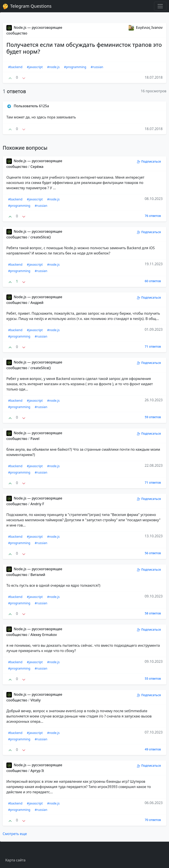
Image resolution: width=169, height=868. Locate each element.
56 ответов (153, 553)
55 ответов (153, 678)
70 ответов (153, 820)
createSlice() (40, 237)
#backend (15, 67)
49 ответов (153, 749)
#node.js (53, 67)
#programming (75, 67)
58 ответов (153, 613)
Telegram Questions (27, 6)
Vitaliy (36, 700)
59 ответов (153, 417)
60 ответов (153, 281)
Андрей (37, 303)
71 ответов (153, 346)
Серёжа (37, 167)
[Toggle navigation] (160, 6)
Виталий (38, 575)
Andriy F (37, 504)
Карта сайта (15, 860)
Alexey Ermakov (44, 635)
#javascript (35, 67)
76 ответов (153, 216)
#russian (97, 67)
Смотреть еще (15, 834)
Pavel (35, 439)
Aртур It (37, 771)
